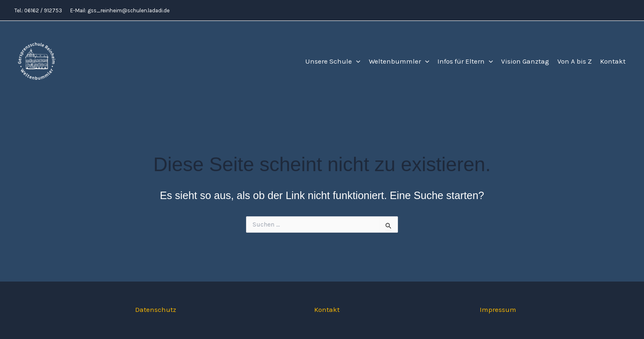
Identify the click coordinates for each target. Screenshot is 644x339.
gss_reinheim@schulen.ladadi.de (129, 10)
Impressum (498, 309)
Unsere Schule (333, 61)
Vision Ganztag (525, 61)
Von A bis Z (575, 61)
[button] (356, 61)
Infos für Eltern (465, 61)
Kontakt (613, 61)
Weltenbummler (399, 61)
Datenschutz (156, 309)
